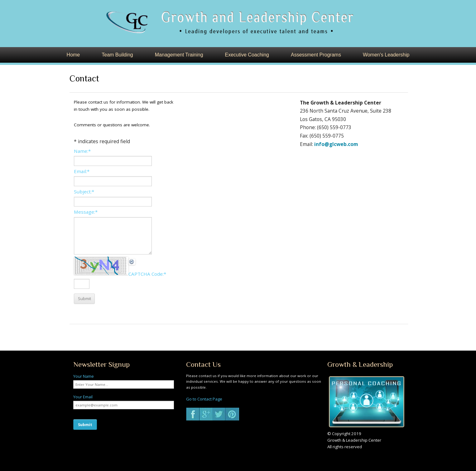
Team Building (117, 55)
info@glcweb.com (336, 144)
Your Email (83, 397)
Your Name (84, 376)
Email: (82, 171)
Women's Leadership (386, 55)
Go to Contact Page (204, 399)
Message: (86, 212)
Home (73, 55)
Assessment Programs (316, 55)
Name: (82, 151)
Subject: (84, 192)
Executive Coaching (247, 55)
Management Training (179, 55)
